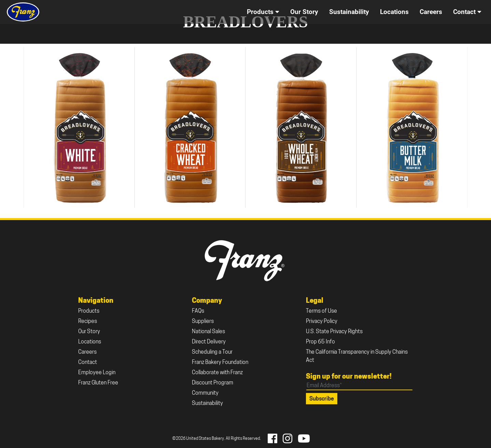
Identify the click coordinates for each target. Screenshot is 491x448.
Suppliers (203, 322)
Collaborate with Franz (217, 373)
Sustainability (207, 404)
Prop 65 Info (320, 342)
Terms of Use (321, 311)
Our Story (89, 332)
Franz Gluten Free (98, 383)
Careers (87, 352)
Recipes (88, 322)
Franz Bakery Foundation (220, 363)
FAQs (198, 311)
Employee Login (97, 373)
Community (205, 393)
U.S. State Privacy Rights (334, 332)
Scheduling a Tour (212, 352)
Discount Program (213, 383)
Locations (90, 342)
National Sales (208, 332)
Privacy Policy (322, 322)
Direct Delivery (209, 342)
